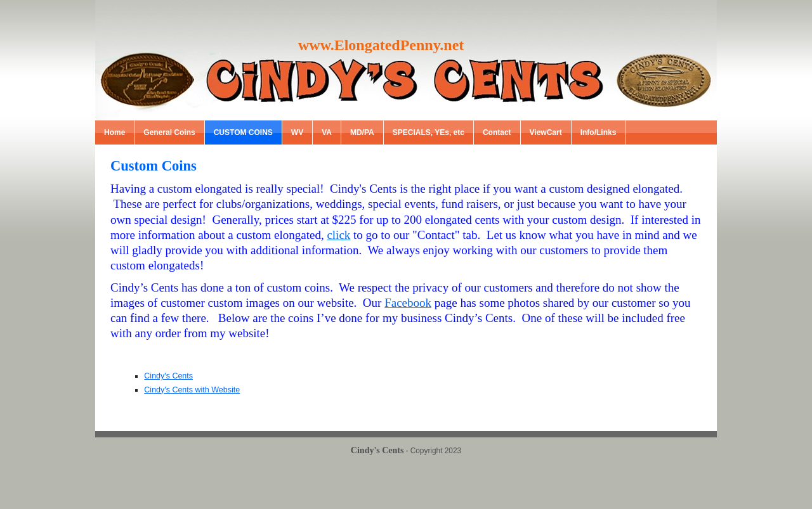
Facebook (408, 303)
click (338, 235)
